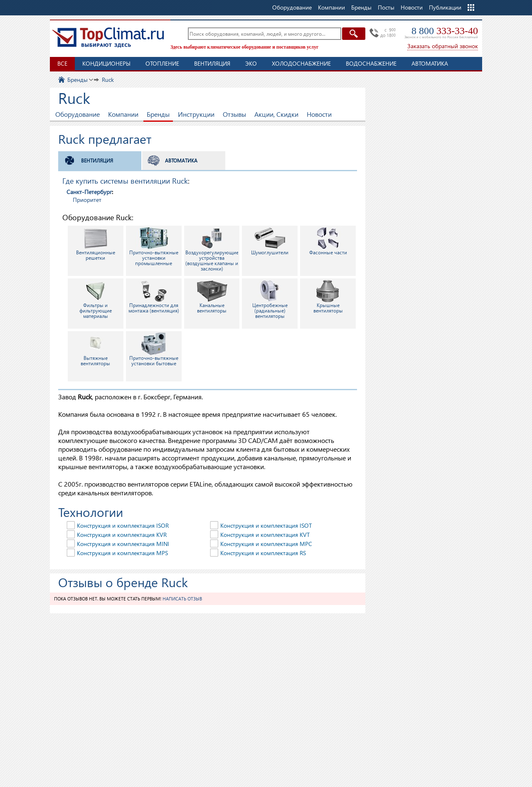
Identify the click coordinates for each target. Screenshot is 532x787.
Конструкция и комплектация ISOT (266, 525)
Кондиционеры (106, 63)
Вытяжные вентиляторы (96, 349)
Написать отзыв (182, 599)
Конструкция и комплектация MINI (123, 544)
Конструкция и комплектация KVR (122, 535)
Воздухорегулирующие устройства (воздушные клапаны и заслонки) (212, 249)
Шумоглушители (270, 241)
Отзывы (234, 114)
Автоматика (430, 63)
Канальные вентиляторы (212, 297)
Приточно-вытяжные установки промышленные (154, 247)
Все (62, 63)
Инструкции (196, 114)
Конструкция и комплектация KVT (265, 535)
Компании (123, 114)
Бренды (158, 114)
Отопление (162, 63)
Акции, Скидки (276, 114)
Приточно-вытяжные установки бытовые (154, 349)
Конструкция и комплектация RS (263, 553)
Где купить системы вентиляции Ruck (125, 181)
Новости (412, 7)
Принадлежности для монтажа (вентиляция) (154, 297)
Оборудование (78, 114)
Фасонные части (328, 241)
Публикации (445, 7)
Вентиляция (212, 63)
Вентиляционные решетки (96, 244)
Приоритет (87, 200)
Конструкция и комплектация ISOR (123, 525)
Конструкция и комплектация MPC (266, 544)
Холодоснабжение (301, 63)
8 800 (445, 31)
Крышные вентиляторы (328, 297)
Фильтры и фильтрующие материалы (96, 299)
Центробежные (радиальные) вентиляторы (270, 299)
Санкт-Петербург (89, 192)
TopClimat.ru (108, 37)
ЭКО (251, 63)
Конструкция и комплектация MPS (122, 553)
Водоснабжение (371, 63)
